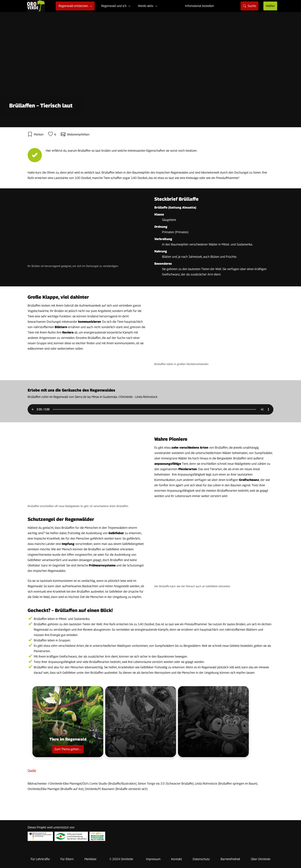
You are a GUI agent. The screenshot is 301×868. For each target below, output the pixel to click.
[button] (68, 722)
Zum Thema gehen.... (68, 749)
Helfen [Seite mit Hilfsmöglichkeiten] (270, 6)
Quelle (32, 770)
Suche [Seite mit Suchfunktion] (249, 6)
